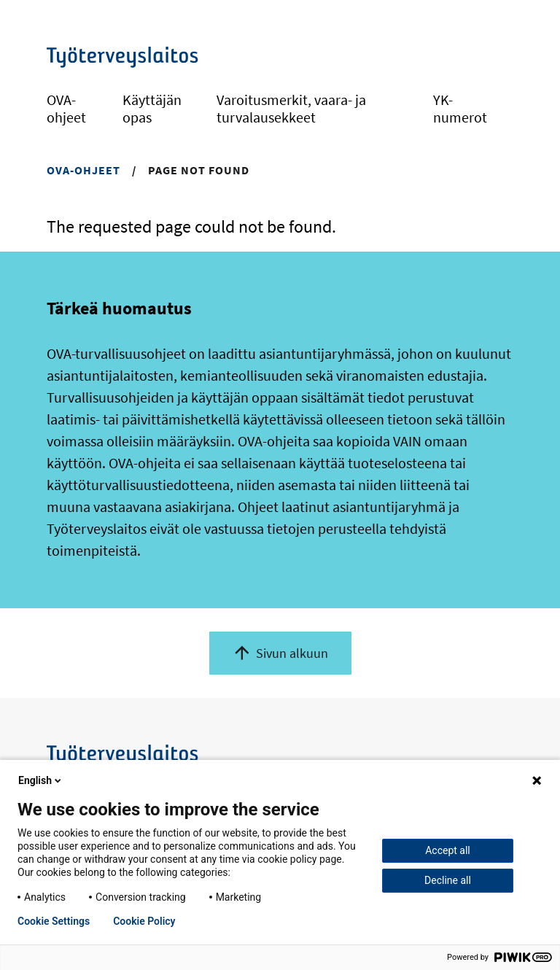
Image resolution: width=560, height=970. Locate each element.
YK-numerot (460, 108)
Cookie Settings (54, 921)
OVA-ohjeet (66, 108)
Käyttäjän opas (152, 108)
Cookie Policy (144, 921)
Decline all (448, 880)
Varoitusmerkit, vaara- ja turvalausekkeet (291, 108)
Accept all (448, 850)
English (41, 780)
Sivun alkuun (292, 653)
